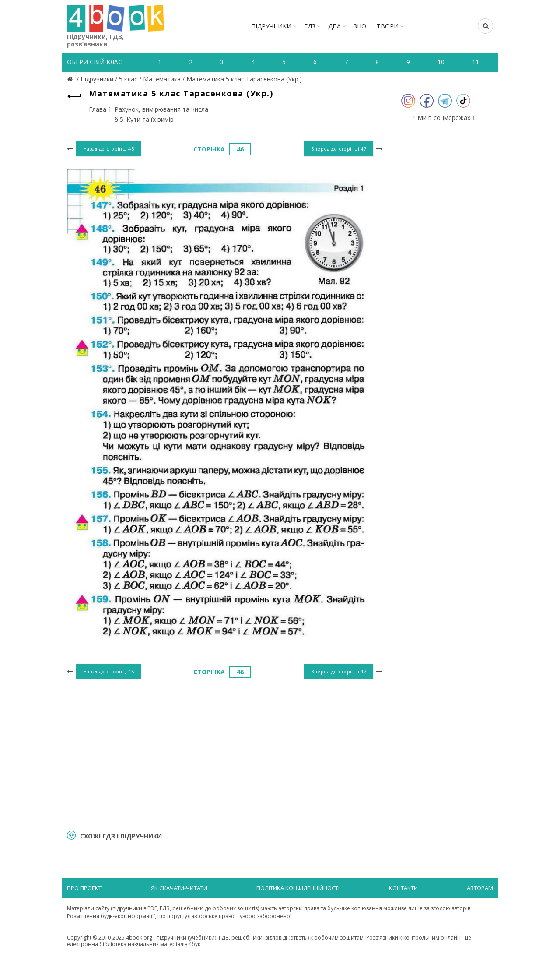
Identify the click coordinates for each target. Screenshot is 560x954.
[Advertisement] (225, 753)
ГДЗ (310, 26)
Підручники (271, 26)
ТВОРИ (388, 26)
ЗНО (360, 26)
